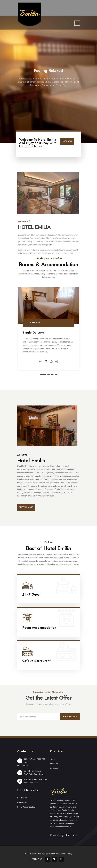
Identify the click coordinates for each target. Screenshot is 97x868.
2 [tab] (48, 375)
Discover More (26, 507)
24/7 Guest (31, 594)
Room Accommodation (39, 627)
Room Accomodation (26, 807)
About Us (54, 764)
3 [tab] (52, 375)
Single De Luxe (33, 332)
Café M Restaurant (36, 661)
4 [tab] (56, 375)
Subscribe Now (70, 717)
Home (53, 759)
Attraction (54, 768)
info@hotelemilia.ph (33, 771)
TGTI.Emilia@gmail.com (34, 774)
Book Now (67, 141)
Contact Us (22, 802)
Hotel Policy (22, 798)
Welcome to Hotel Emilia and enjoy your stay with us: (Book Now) (38, 143)
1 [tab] (43, 375)
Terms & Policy (66, 854)
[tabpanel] (48, 329)
